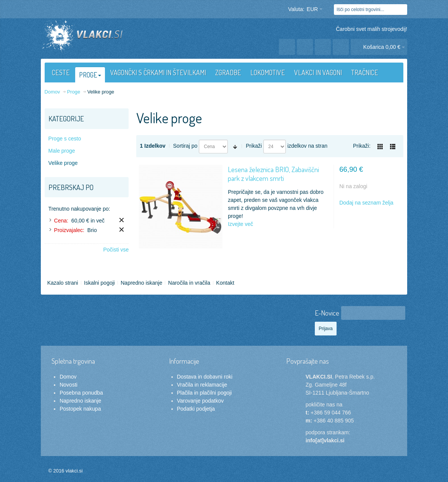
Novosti (68, 385)
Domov (68, 377)
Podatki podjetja (196, 409)
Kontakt (225, 283)
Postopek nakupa (80, 409)
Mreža (380, 147)
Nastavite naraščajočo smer (235, 147)
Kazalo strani (63, 283)
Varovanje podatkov (201, 401)
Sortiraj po (185, 146)
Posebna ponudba (81, 393)
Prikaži (254, 146)
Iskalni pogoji (99, 283)
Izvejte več (240, 224)
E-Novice (327, 313)
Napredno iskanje (141, 283)
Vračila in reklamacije (202, 385)
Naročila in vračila (189, 283)
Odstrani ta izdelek (122, 220)
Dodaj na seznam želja (366, 203)
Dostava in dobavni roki (205, 377)
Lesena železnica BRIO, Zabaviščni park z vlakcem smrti (273, 174)
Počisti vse (116, 250)
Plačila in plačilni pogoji (205, 393)
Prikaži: (362, 146)
